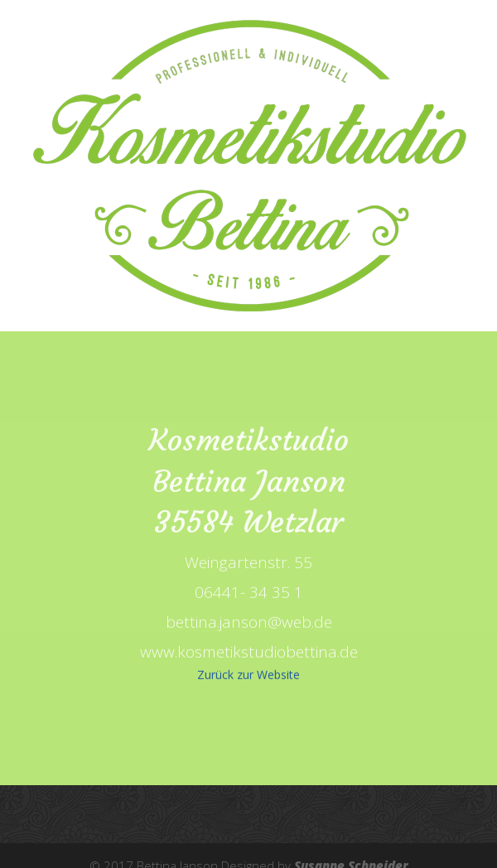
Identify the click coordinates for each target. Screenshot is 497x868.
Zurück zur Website (248, 676)
